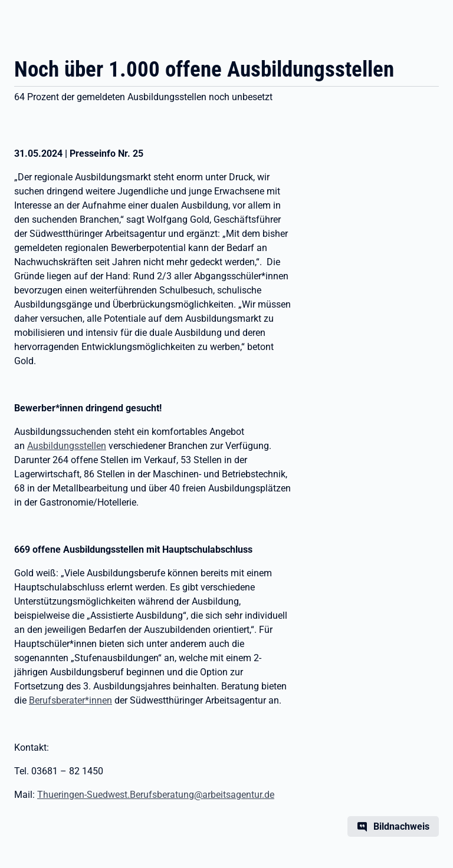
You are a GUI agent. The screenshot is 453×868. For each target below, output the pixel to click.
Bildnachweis (401, 826)
